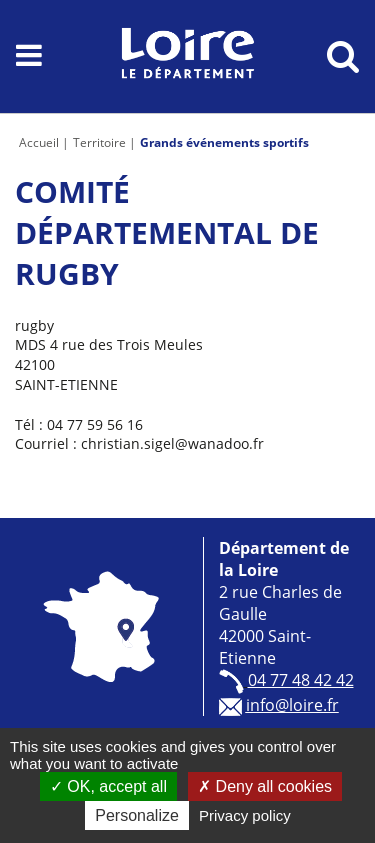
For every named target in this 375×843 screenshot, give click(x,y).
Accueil (39, 142)
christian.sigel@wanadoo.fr (172, 443)
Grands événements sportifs (224, 142)
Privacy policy (245, 815)
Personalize (137, 815)
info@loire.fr (292, 705)
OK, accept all (108, 786)
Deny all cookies (265, 786)
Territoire (99, 142)
